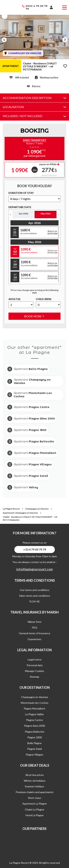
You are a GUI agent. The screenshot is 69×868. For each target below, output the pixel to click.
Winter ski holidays (35, 781)
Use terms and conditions (35, 590)
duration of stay (21, 193)
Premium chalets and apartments (35, 792)
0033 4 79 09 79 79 (37, 7)
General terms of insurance (35, 633)
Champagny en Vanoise (37, 509)
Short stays (35, 798)
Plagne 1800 (35, 737)
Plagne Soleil (34, 749)
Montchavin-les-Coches (35, 703)
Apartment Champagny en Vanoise (20, 513)
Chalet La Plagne (34, 809)
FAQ (35, 627)
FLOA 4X (34, 601)
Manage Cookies (35, 671)
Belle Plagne (34, 743)
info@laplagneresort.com (35, 569)
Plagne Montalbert (34, 708)
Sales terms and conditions (35, 596)
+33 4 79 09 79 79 (35, 549)
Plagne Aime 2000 (34, 726)
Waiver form (34, 622)
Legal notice (35, 659)
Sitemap (34, 677)
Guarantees (34, 639)
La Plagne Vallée (34, 714)
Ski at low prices (35, 775)
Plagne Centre (34, 720)
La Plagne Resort (11, 509)
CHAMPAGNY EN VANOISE (25, 53)
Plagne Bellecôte (35, 732)
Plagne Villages (34, 755)
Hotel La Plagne (35, 815)
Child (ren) (44, 299)
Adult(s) (14, 299)
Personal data (35, 665)
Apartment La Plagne (35, 804)
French (56, 6)
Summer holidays (34, 786)
